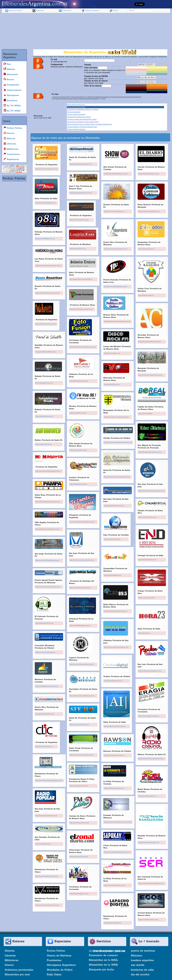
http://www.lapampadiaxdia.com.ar (48, 502)
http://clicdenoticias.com (44, 747)
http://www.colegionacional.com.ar (82, 560)
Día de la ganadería (74, 112)
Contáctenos (65, 11)
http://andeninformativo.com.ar (115, 726)
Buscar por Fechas (14, 11)
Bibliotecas (12, 960)
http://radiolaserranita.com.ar (114, 788)
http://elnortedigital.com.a (147, 560)
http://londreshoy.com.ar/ (78, 484)
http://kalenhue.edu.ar (146, 295)
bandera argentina (142, 960)
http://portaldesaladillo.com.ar (46, 352)
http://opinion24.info (145, 414)
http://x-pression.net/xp (147, 598)
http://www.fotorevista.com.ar (46, 324)
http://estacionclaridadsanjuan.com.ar (151, 491)
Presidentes (54, 960)
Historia (10, 951)
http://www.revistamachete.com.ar (150, 375)
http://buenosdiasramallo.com (149, 843)
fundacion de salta (142, 970)
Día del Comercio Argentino (76, 114)
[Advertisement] (86, 31)
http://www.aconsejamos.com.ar (47, 169)
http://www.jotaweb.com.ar (79, 220)
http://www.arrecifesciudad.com (150, 342)
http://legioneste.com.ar (78, 249)
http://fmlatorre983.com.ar (44, 623)
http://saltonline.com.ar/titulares (81, 279)
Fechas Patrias (56, 951)
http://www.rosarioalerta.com (114, 211)
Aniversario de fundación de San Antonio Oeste (83, 122)
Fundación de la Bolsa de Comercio (79, 117)
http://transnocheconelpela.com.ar (82, 755)
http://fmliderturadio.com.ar (79, 823)
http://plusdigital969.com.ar (45, 714)
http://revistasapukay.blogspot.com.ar (117, 852)
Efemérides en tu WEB (103, 965)
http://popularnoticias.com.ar (114, 506)
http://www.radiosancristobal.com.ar (151, 883)
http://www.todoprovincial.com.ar (81, 309)
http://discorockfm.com (112, 353)
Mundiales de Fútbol (60, 970)
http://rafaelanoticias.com (44, 383)
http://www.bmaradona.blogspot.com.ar (49, 780)
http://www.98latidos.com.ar (45, 239)
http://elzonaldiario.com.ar (79, 857)
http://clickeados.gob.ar (146, 249)
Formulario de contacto (103, 955)
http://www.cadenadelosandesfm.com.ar (118, 442)
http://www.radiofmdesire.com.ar (115, 287)
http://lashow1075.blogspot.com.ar (116, 174)
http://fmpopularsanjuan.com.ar (46, 816)
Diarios (114, 11)
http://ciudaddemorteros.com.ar (46, 686)
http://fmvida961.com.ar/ (78, 413)
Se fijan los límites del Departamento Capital (82, 119)
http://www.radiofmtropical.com (47, 876)
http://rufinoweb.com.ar (44, 444)
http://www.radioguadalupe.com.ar (82, 664)
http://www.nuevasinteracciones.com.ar (118, 822)
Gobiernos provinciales (19, 970)
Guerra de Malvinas (59, 956)
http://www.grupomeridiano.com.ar (82, 696)
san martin (138, 965)
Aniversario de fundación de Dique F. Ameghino (83, 109)
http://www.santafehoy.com (79, 725)
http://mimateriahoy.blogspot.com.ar (48, 471)
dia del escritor (140, 975)
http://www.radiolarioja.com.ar (115, 885)
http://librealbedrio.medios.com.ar (150, 452)
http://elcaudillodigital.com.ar (80, 626)
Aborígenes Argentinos (61, 965)
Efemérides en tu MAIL (103, 960)
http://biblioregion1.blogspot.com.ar (48, 529)
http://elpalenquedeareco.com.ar (81, 193)
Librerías (10, 956)
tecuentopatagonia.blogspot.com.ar (82, 522)
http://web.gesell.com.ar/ (78, 450)
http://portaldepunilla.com (147, 796)
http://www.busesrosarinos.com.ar (47, 293)
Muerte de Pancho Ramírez (76, 129)
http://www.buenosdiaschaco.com (47, 905)
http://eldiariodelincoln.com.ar (149, 174)
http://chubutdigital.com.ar (113, 681)
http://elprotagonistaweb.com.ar (81, 164)
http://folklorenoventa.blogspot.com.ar (117, 321)
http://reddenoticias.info (112, 539)
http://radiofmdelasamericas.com (115, 611)
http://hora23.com (144, 633)
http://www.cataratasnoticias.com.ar (48, 587)
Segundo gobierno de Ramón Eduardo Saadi (82, 127)
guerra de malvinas (143, 951)
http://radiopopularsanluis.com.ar (150, 671)
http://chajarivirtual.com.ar (147, 517)
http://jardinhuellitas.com (113, 575)
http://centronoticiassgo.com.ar (80, 588)
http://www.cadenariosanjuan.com (116, 647)
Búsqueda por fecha (101, 970)
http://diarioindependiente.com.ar (116, 249)
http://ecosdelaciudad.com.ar (148, 920)
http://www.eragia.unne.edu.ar (149, 716)
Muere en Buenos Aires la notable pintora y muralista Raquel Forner (90, 124)
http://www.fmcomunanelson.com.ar (151, 759)
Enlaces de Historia (90, 11)
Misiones (137, 956)
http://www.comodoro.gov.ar (45, 652)
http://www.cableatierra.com (45, 203)
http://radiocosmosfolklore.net (149, 211)
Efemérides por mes (17, 975)
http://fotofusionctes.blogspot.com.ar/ (83, 347)
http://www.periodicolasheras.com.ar (48, 266)
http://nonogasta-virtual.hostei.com (116, 417)
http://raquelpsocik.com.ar (79, 786)
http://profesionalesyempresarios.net (117, 477)
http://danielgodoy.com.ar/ (79, 381)
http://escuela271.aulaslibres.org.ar (47, 560)
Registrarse (38, 11)
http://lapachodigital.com (113, 923)
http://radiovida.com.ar (112, 385)
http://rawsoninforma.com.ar (114, 755)
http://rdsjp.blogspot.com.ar (79, 894)
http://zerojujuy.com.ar (43, 844)
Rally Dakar (54, 975)
